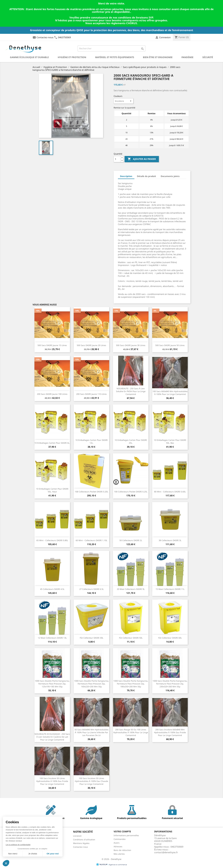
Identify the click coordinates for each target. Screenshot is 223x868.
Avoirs (117, 843)
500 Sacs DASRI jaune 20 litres (91, 345)
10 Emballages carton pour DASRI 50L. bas (170, 441)
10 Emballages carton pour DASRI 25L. (131, 441)
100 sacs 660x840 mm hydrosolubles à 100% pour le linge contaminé (170, 393)
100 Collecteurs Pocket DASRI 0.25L (131, 492)
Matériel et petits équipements (115, 57)
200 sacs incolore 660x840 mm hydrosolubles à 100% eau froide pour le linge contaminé (170, 732)
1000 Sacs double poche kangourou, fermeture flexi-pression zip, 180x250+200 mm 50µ (131, 684)
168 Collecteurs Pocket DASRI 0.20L (91, 492)
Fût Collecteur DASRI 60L (170, 638)
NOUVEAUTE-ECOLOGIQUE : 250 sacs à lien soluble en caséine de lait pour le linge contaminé (52, 737)
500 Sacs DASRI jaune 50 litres (170, 345)
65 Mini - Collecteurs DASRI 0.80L (52, 540)
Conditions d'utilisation (84, 840)
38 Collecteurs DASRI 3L (170, 540)
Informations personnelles (126, 835)
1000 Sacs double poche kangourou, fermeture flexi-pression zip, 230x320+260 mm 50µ (170, 684)
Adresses (118, 846)
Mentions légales (81, 843)
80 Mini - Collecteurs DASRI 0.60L (170, 492)
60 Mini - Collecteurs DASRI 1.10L (91, 540)
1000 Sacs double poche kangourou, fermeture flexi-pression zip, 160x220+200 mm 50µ (92, 684)
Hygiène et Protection (72, 57)
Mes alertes (119, 854)
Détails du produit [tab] (146, 176)
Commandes (120, 839)
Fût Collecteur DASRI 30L (92, 638)
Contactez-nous (45, 37)
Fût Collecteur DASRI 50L (131, 638)
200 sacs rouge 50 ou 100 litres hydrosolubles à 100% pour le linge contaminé (131, 732)
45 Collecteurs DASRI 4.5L (52, 589)
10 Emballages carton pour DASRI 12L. (92, 441)
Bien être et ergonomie (158, 57)
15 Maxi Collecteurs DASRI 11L (170, 589)
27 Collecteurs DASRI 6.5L (92, 589)
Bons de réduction (122, 850)
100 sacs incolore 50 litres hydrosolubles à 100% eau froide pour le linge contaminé (52, 781)
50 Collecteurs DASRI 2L (131, 540)
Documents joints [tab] (170, 176)
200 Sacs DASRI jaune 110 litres (91, 394)
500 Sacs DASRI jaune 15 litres (52, 345)
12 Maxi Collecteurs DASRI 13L (52, 638)
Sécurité (208, 57)
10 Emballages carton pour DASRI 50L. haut (52, 490)
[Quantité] (117, 159)
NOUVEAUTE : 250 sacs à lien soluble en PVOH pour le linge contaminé (131, 391)
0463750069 (64, 37)
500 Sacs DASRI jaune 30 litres (131, 345)
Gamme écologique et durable (29, 57)
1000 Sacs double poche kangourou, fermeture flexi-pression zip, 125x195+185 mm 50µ (52, 684)
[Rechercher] (112, 48)
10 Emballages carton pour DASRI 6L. (52, 443)
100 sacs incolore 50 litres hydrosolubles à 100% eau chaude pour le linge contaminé (91, 781)
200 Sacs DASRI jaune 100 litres (52, 394)
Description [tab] (126, 176)
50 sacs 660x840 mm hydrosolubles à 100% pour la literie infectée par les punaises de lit (92, 732)
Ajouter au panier (142, 159)
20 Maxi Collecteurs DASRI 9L (131, 589)
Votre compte (122, 831)
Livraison (77, 836)
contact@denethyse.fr (166, 852)
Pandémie (187, 57)
